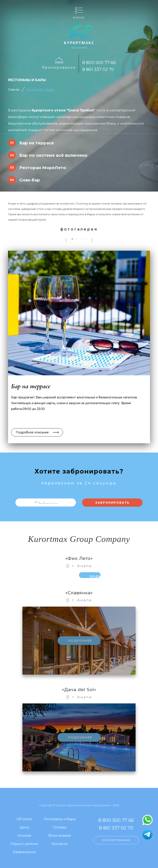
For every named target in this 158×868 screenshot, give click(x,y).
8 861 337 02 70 (98, 69)
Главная (14, 90)
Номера (24, 836)
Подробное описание (32, 432)
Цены (24, 828)
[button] (72, 239)
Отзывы (60, 828)
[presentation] (66, 240)
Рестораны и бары (40, 90)
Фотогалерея (60, 836)
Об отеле (24, 819)
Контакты (60, 844)
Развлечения (24, 852)
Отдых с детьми (24, 844)
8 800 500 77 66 (99, 63)
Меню (79, 17)
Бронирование (59, 67)
